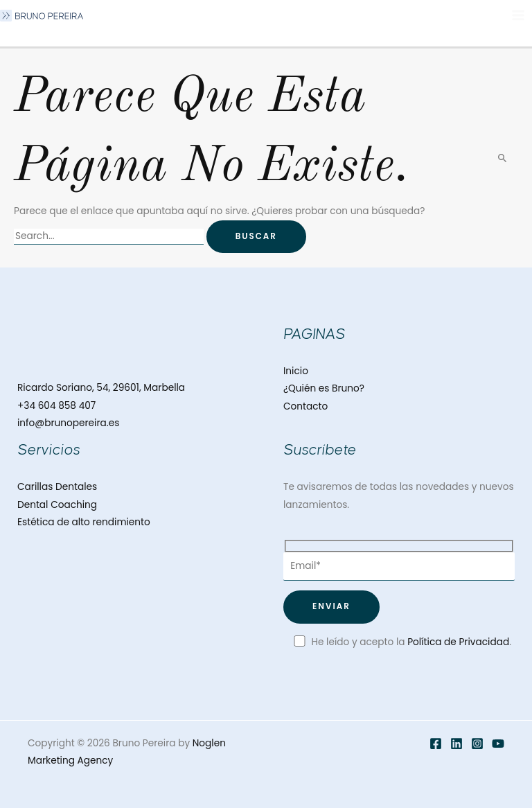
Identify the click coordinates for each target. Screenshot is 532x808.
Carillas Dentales (57, 487)
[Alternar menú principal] (518, 16)
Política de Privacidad (458, 642)
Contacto (305, 406)
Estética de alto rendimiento (84, 522)
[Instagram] (477, 744)
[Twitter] (456, 744)
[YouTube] (498, 744)
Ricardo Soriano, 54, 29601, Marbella (101, 388)
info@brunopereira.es (68, 423)
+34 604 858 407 (56, 406)
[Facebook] (436, 744)
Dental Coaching (57, 505)
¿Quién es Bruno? (324, 388)
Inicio (296, 371)
